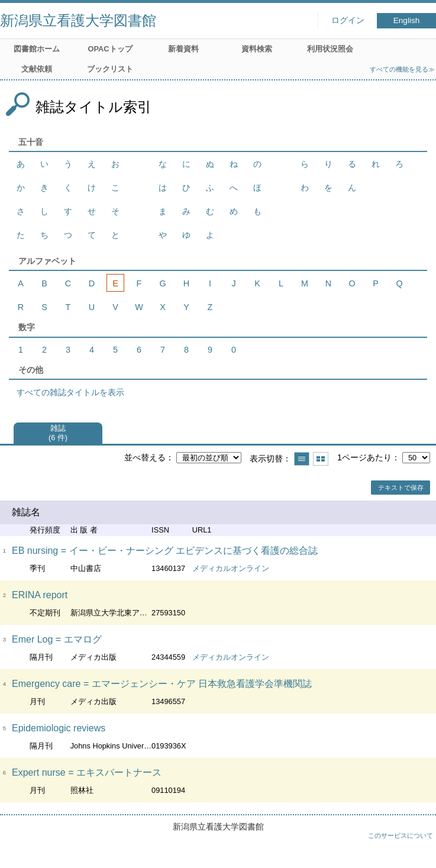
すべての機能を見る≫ (402, 69)
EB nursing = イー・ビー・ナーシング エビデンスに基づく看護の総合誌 (165, 551)
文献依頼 (37, 69)
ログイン (348, 20)
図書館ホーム (37, 49)
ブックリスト (110, 69)
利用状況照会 (330, 49)
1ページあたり (364, 457)
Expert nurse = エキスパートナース (87, 772)
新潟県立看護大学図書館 (78, 20)
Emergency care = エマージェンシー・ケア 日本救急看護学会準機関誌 (162, 684)
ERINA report (40, 595)
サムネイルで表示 (321, 459)
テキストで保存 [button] (401, 488)
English (407, 20)
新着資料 (183, 49)
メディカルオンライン (231, 568)
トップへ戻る (415, 847)
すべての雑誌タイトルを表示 (70, 392)
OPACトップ (110, 49)
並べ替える (145, 457)
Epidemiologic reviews (59, 728)
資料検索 (257, 49)
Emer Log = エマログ (57, 639)
